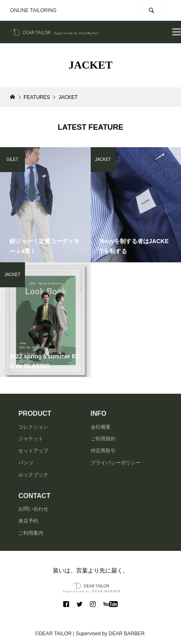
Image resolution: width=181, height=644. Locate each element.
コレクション (33, 427)
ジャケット (31, 439)
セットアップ (33, 451)
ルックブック (33, 475)
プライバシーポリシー (116, 463)
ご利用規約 (103, 439)
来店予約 (28, 521)
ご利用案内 (31, 533)
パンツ (26, 463)
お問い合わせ (33, 509)
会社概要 (101, 427)
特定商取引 (103, 451)
